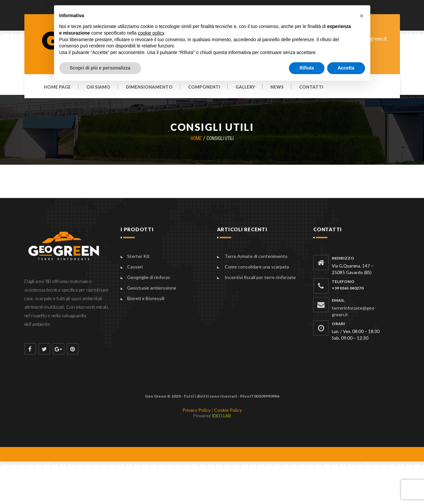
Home (196, 138)
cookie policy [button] (151, 33)
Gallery (245, 87)
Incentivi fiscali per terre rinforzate (260, 277)
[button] (362, 16)
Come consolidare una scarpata (257, 267)
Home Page (57, 87)
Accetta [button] (346, 68)
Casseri (135, 267)
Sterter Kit (138, 256)
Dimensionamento (149, 87)
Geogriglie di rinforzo (149, 277)
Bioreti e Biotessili (146, 298)
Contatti (311, 87)
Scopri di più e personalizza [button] (100, 68)
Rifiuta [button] (307, 68)
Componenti (204, 87)
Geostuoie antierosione (152, 288)
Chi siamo (98, 87)
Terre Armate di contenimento (256, 256)
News (277, 87)
